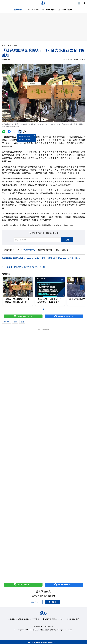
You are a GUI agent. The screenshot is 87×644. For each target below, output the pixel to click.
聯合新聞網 (6, 60)
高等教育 (7, 322)
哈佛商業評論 (24, 619)
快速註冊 (52, 602)
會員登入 (35, 602)
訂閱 (67, 240)
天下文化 (36, 619)
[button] (82, 287)
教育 (11, 45)
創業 (15, 322)
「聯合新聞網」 (29, 250)
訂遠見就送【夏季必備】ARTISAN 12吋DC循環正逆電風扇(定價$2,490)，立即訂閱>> (41, 258)
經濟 (22, 322)
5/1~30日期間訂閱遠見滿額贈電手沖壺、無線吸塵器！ (51, 9)
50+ (62, 619)
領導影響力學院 (73, 619)
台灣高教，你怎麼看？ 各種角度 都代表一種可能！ (26, 267)
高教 (15, 45)
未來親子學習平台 (50, 619)
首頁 (5, 45)
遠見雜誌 (11, 619)
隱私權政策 (49, 626)
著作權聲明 (38, 626)
